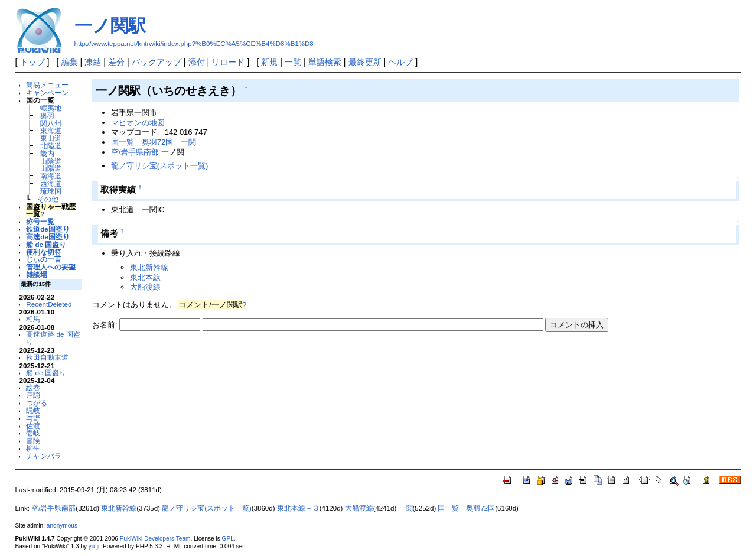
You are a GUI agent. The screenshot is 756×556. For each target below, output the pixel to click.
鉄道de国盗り (48, 229)
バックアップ (157, 62)
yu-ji (94, 546)
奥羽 (47, 116)
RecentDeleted (49, 304)
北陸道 (51, 146)
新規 (269, 62)
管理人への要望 (51, 267)
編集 (70, 62)
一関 (188, 142)
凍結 (93, 62)
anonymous (62, 526)
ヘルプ (400, 62)
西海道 (51, 183)
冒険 (33, 440)
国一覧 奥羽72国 (142, 142)
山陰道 (51, 161)
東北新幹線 (149, 267)
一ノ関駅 (110, 26)
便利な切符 (44, 252)
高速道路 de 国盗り (53, 338)
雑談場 (37, 274)
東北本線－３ (298, 508)
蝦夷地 (51, 108)
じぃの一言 (44, 259)
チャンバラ (44, 456)
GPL (228, 539)
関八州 (51, 123)
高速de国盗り (48, 237)
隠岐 (33, 410)
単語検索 (325, 62)
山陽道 (51, 168)
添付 (197, 62)
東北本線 (145, 277)
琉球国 (51, 191)
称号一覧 (40, 221)
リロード (228, 62)
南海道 (51, 176)
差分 (116, 62)
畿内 (47, 153)
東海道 (51, 130)
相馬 (33, 319)
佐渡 (33, 426)
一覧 (293, 62)
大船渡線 (145, 287)
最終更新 (365, 62)
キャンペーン (47, 92)
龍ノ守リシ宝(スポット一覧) (160, 166)
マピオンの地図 (138, 123)
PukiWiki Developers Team (155, 539)
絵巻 (33, 387)
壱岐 (33, 433)
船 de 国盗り (46, 244)
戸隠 (33, 395)
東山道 (51, 138)
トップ (32, 62)
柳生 (33, 448)
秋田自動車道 (47, 357)
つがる (37, 403)
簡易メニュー (47, 85)
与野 (33, 418)
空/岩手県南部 (135, 152)
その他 (48, 199)
